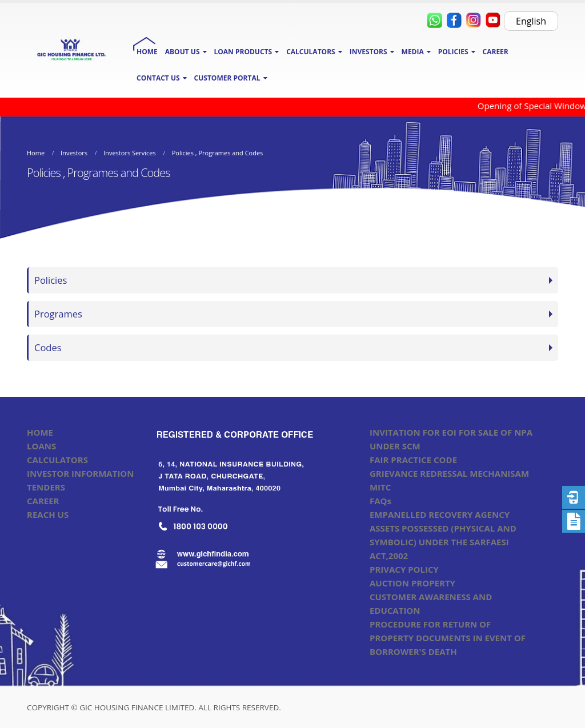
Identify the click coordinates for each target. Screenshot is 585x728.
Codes (48, 347)
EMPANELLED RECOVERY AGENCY (440, 514)
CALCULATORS (57, 460)
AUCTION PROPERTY (412, 583)
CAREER (496, 52)
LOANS (41, 446)
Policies (51, 280)
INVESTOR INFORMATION (81, 473)
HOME (147, 52)
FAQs (380, 501)
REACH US (48, 514)
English (531, 21)
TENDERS (46, 487)
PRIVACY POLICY (404, 569)
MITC (380, 487)
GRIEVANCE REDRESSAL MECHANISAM (449, 473)
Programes (58, 314)
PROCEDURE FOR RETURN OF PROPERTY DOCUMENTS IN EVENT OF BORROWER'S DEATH (448, 638)
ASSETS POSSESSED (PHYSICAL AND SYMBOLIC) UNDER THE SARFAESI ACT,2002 (443, 542)
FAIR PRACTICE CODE (413, 460)
